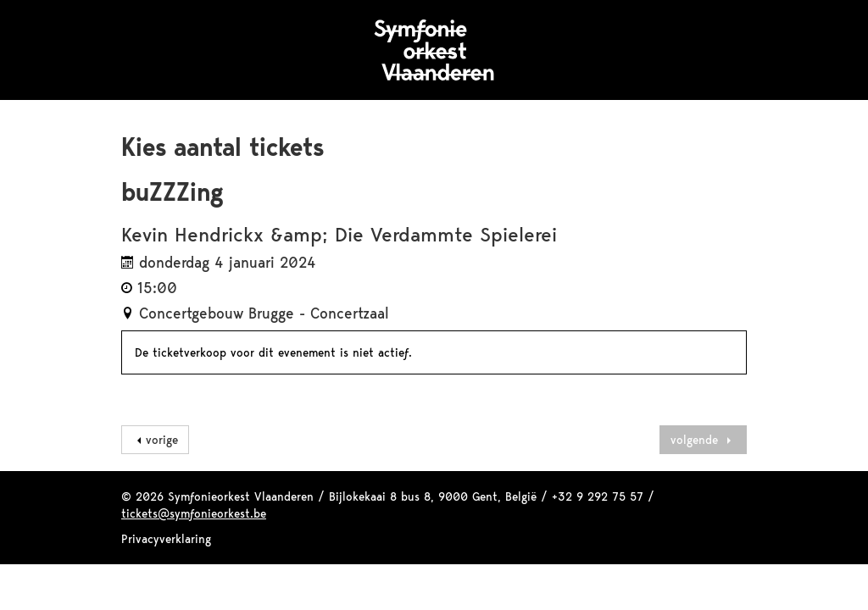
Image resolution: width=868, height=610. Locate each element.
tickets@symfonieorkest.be (194, 513)
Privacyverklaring (166, 539)
